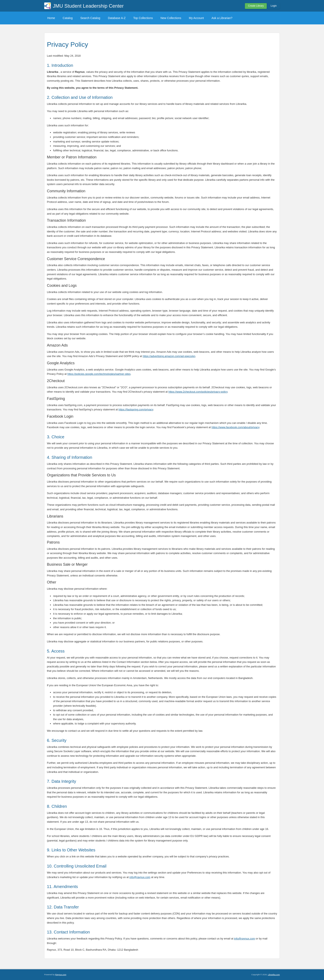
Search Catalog (90, 18)
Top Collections (143, 18)
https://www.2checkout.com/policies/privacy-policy (198, 392)
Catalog (68, 18)
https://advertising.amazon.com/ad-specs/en (169, 356)
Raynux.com (61, 975)
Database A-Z (117, 18)
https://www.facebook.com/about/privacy (235, 427)
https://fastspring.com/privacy (136, 409)
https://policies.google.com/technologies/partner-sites (99, 374)
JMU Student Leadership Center (88, 6)
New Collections (171, 18)
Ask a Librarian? (222, 18)
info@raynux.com (140, 877)
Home (51, 18)
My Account (196, 18)
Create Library (256, 6)
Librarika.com (274, 975)
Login (274, 6)
